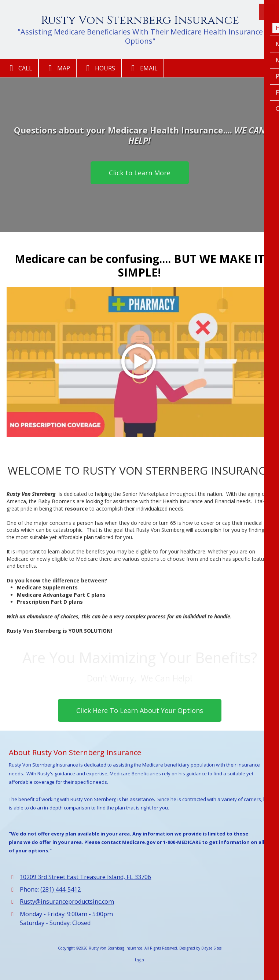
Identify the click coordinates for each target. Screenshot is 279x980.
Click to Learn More (140, 173)
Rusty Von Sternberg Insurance (140, 21)
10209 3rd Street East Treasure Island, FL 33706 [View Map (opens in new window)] (85, 877)
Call (19, 68)
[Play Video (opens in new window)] (139, 362)
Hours (99, 68)
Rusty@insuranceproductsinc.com (67, 902)
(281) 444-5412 (60, 889)
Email (143, 68)
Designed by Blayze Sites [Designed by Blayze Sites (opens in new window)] (200, 948)
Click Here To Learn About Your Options (140, 710)
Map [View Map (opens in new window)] (57, 68)
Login (139, 960)
